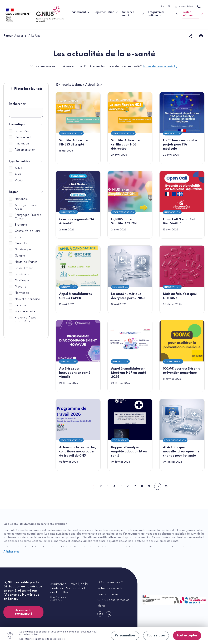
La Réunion (22, 274)
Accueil (19, 36)
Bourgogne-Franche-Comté (29, 217)
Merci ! (102, 606)
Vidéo (19, 181)
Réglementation (104, 12)
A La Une (34, 36)
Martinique (22, 281)
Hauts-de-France (26, 262)
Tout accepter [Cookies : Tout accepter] (187, 636)
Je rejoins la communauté (23, 612)
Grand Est (21, 243)
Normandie (22, 293)
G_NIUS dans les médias (113, 600)
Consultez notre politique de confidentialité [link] (42, 639)
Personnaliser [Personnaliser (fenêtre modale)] (125, 636)
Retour (8, 36)
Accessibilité (186, 7)
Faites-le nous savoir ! (160, 67)
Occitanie (21, 305)
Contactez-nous (108, 594)
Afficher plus (11, 552)
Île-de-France (24, 268)
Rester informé (192, 14)
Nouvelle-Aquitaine (27, 299)
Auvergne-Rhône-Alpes (27, 207)
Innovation (22, 144)
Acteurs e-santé (129, 14)
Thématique (17, 124)
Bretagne (21, 225)
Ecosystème (22, 131)
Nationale (21, 199)
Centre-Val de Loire (28, 231)
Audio (19, 175)
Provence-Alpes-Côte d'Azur (26, 320)
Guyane (20, 256)
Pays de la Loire (25, 312)
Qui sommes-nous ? (110, 583)
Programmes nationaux (156, 14)
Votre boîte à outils (110, 588)
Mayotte (20, 287)
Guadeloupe (23, 250)
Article (19, 168)
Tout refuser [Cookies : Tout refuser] (156, 636)
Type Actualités (19, 161)
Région (14, 192)
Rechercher (17, 104)
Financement (78, 12)
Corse (19, 237)
